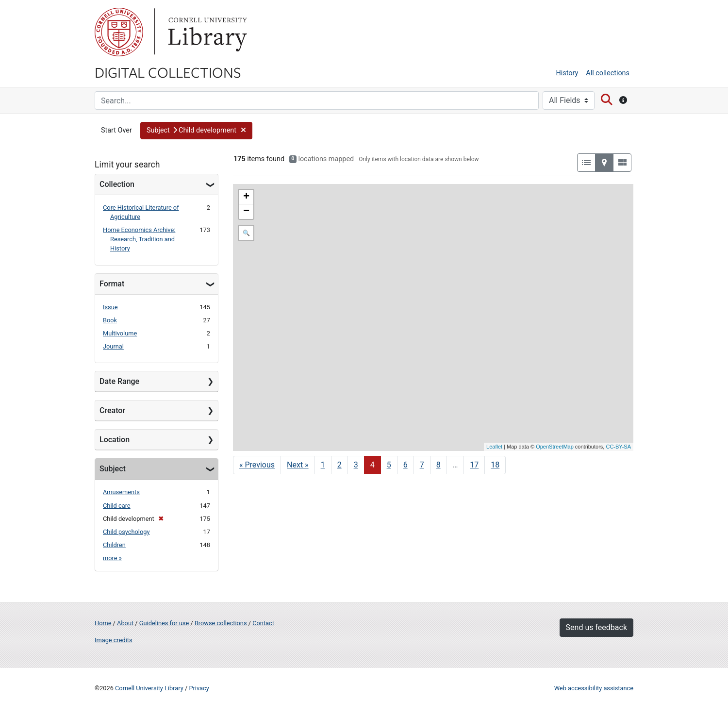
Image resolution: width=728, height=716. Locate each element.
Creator (112, 410)
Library (206, 32)
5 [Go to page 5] (389, 465)
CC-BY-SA (618, 447)
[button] (196, 131)
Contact (263, 623)
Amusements (121, 492)
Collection (117, 184)
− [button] (246, 212)
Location (115, 440)
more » (112, 558)
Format (112, 284)
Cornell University (119, 32)
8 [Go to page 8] (438, 465)
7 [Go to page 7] (422, 465)
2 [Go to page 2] (339, 465)
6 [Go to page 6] (405, 465)
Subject (113, 469)
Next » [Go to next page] (298, 465)
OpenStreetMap (555, 447)
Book (110, 320)
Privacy (199, 688)
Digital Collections (168, 72)
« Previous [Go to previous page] (257, 465)
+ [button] (246, 197)
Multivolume (120, 333)
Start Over (116, 130)
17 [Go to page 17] (474, 465)
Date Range (119, 381)
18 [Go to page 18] (495, 465)
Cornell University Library (149, 688)
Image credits (114, 640)
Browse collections (221, 623)
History (567, 73)
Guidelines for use (164, 623)
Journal (113, 346)
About (125, 623)
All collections (608, 73)
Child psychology (126, 532)
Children (114, 545)
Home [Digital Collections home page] (103, 623)
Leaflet (494, 447)
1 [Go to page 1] (323, 465)
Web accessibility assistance (594, 688)
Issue (110, 307)
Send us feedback (596, 627)
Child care (117, 506)
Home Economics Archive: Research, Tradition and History (139, 239)
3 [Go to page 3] (356, 465)
